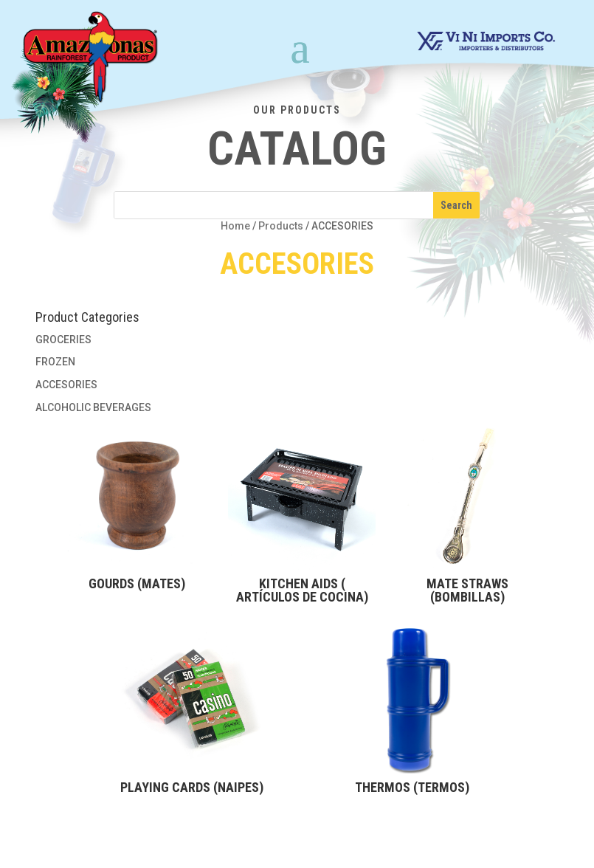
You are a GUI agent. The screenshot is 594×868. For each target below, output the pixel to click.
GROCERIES (63, 340)
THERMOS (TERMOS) (412, 787)
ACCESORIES (66, 385)
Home (235, 226)
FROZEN (55, 362)
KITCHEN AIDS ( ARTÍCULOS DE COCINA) (302, 590)
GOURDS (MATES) (137, 583)
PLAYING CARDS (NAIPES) (192, 787)
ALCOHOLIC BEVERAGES (93, 407)
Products (281, 226)
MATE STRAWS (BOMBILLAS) (467, 590)
